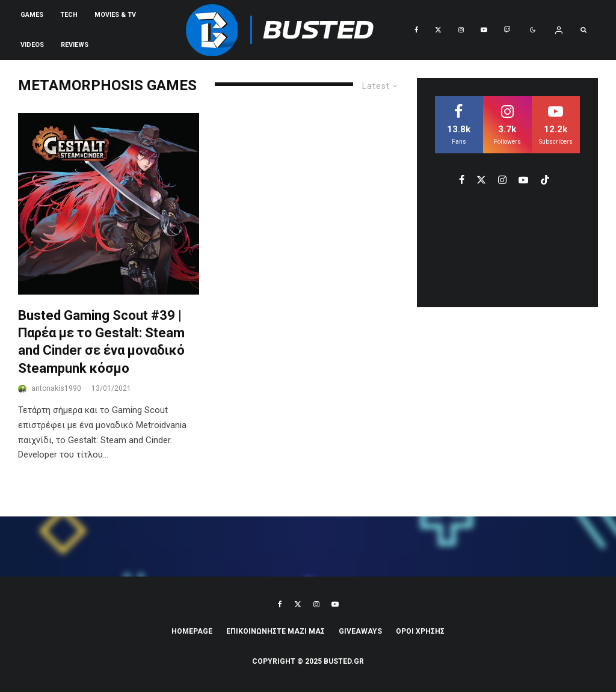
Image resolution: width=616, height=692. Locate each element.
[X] (438, 30)
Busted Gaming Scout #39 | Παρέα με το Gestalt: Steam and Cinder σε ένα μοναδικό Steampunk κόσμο (101, 342)
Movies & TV (115, 15)
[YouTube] (484, 30)
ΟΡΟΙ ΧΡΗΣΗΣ (420, 631)
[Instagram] (461, 30)
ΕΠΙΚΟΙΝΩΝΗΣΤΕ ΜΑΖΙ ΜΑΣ (276, 631)
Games (32, 15)
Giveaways (360, 631)
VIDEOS (32, 45)
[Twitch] (507, 30)
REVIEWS (75, 45)
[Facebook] (416, 30)
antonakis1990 (56, 388)
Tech (69, 15)
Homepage (192, 631)
